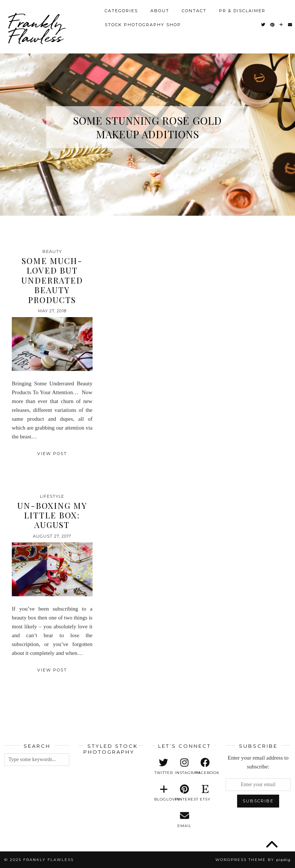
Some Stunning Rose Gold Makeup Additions (147, 127)
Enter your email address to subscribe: (258, 762)
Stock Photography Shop (143, 25)
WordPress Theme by (253, 860)
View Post (52, 454)
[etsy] (205, 793)
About (160, 11)
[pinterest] (184, 793)
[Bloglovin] (282, 25)
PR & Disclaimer (242, 11)
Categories (121, 11)
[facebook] (205, 767)
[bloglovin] (164, 793)
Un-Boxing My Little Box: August (52, 515)
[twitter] (164, 767)
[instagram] (184, 767)
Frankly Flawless (35, 29)
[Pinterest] (273, 25)
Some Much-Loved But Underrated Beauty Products (52, 280)
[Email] (290, 25)
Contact (194, 11)
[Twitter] (263, 25)
